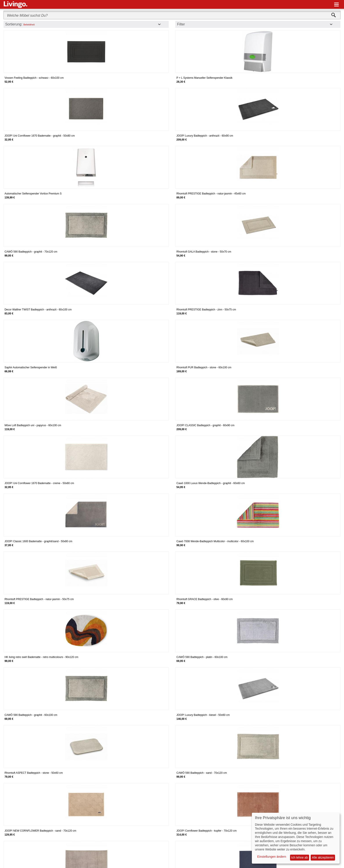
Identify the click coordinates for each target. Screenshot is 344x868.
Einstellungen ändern (272, 857)
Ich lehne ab (299, 857)
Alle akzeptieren (323, 857)
